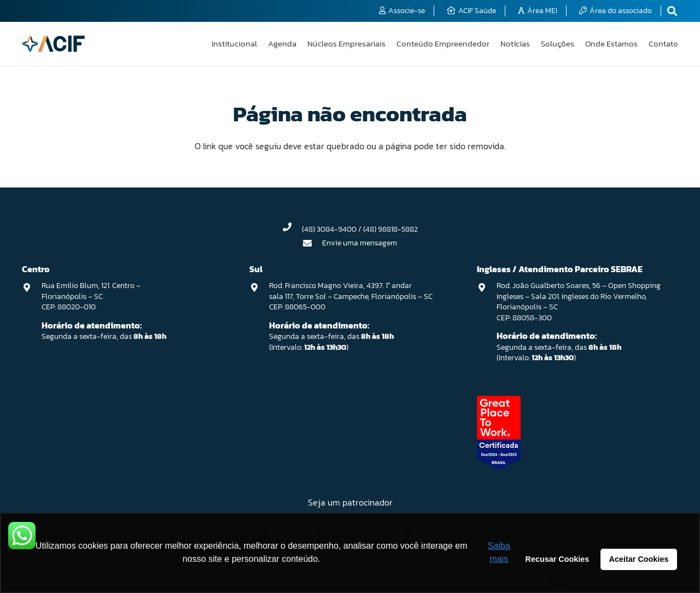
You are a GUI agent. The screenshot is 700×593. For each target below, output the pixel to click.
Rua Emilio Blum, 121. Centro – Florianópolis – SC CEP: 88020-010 (91, 296)
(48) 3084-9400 (329, 229)
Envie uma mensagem (360, 243)
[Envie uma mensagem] (313, 243)
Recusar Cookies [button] (558, 559)
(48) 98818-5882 (390, 229)
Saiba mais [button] (499, 552)
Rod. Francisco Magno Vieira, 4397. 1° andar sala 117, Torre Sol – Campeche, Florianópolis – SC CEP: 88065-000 (351, 296)
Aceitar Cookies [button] (639, 559)
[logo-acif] (53, 44)
